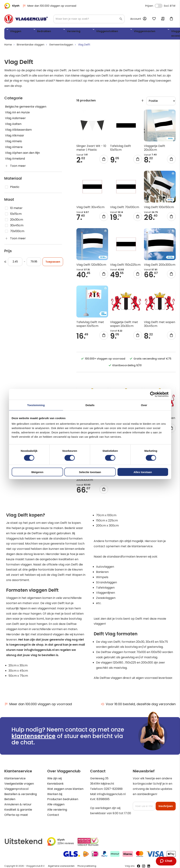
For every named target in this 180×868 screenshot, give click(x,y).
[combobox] (89, 19)
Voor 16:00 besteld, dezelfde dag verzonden (138, 705)
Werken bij (55, 795)
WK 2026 (155, 34)
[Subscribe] (166, 808)
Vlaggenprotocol (16, 790)
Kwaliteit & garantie (18, 811)
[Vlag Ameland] (33, 160)
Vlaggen (14, 32)
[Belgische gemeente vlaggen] (33, 108)
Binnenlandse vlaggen (31, 46)
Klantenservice (15, 780)
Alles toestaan (143, 472)
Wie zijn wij (54, 780)
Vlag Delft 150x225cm (125, 266)
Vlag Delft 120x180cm (91, 266)
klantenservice (34, 737)
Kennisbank (55, 785)
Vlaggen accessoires (136, 34)
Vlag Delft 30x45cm (90, 209)
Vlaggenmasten (109, 32)
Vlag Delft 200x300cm (160, 266)
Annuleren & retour (18, 806)
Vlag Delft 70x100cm (125, 209)
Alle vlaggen (56, 806)
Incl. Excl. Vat (159, 6)
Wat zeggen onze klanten (65, 790)
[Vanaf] (15, 263)
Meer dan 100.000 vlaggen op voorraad (49, 6)
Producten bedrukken (63, 801)
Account (136, 19)
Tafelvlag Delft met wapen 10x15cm (90, 325)
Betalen (10, 801)
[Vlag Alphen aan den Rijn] (33, 154)
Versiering (55, 32)
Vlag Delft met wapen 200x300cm (92, 479)
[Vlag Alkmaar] (33, 137)
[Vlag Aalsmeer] (33, 120)
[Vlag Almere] (33, 149)
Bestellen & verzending (21, 795)
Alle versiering (57, 811)
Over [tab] (144, 405)
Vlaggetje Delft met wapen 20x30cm (124, 325)
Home (8, 46)
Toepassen (53, 263)
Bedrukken (34, 32)
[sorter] (161, 102)
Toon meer (18, 167)
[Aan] (34, 263)
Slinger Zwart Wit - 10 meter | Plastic (91, 149)
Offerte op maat (16, 816)
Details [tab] (90, 405)
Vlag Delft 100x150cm (159, 209)
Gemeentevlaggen (61, 46)
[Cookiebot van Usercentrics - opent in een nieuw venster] (153, 394)
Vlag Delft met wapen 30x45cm (160, 325)
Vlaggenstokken (80, 32)
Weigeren (37, 472)
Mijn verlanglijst (154, 19)
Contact (53, 816)
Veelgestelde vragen (19, 785)
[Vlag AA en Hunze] (33, 114)
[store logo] (26, 19)
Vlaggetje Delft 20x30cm (155, 149)
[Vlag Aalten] (33, 125)
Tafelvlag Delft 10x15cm (121, 149)
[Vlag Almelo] (33, 143)
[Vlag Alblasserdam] (33, 131)
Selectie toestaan (90, 472)
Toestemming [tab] (36, 405)
